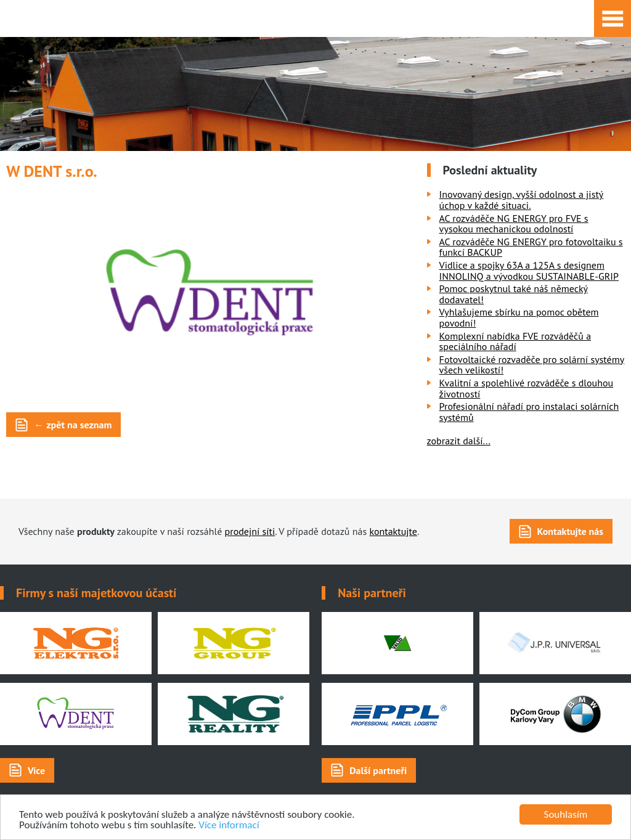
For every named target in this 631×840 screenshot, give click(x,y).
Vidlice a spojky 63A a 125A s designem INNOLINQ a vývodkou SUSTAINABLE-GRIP (529, 271)
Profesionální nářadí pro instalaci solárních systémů (529, 412)
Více (36, 770)
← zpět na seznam (73, 425)
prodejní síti (250, 531)
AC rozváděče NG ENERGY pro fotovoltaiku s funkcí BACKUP (531, 247)
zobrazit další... (459, 441)
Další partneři (378, 770)
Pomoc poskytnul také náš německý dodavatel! (514, 294)
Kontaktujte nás (570, 531)
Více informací (229, 826)
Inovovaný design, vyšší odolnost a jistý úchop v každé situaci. (522, 200)
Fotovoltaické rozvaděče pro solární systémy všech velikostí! (532, 365)
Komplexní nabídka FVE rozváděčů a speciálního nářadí (515, 341)
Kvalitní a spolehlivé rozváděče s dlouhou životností (527, 388)
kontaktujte (393, 531)
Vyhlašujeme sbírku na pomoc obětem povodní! (519, 317)
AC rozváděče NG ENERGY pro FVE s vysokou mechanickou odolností (514, 224)
